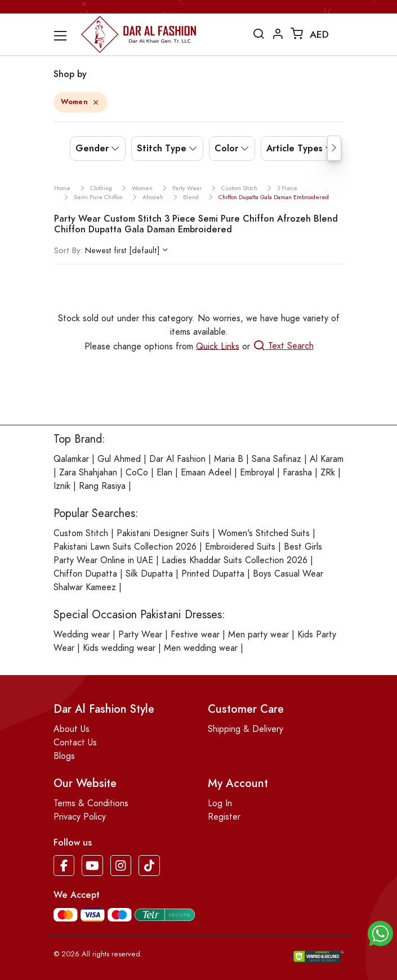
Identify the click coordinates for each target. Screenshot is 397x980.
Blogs (64, 756)
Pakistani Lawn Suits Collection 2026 (125, 547)
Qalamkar (71, 459)
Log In (220, 803)
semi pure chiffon (98, 197)
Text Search (283, 346)
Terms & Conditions (91, 803)
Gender (92, 148)
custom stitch (239, 188)
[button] (380, 933)
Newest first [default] (107, 250)
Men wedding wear (201, 648)
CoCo (137, 473)
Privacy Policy (80, 817)
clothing (101, 188)
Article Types (295, 148)
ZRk (328, 473)
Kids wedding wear (119, 648)
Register (224, 817)
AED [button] (319, 34)
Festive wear (195, 635)
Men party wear (258, 635)
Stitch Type (162, 148)
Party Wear (140, 635)
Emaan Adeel (206, 473)
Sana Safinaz (276, 459)
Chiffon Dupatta (85, 574)
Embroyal (257, 473)
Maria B (229, 459)
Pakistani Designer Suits (163, 533)
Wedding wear (82, 635)
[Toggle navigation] (66, 36)
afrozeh (153, 197)
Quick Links (218, 346)
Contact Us (75, 743)
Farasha (297, 473)
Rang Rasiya (102, 486)
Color (226, 148)
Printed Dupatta (213, 574)
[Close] (95, 103)
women (142, 188)
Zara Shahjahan (88, 473)
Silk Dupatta (149, 574)
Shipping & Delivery (246, 729)
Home (62, 188)
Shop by (70, 74)
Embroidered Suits (240, 547)
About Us (72, 729)
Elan (164, 473)
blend (191, 197)
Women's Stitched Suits (264, 533)
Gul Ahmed (119, 459)
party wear (187, 188)
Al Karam (327, 459)
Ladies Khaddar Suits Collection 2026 (235, 560)
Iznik (62, 486)
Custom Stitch (81, 533)
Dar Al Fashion (177, 459)
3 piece (287, 188)
